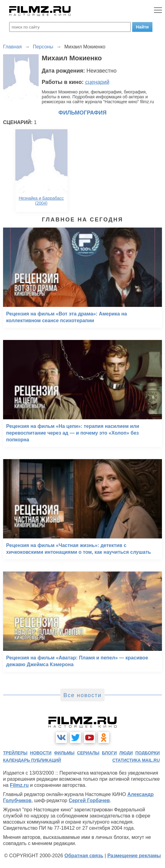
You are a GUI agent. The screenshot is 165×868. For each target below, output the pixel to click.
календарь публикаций (32, 760)
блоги (109, 753)
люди (126, 753)
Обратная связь (84, 856)
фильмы (64, 753)
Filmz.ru (19, 785)
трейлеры (15, 753)
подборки (148, 753)
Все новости (83, 695)
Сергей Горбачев (89, 800)
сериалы (88, 753)
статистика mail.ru (136, 760)
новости (41, 753)
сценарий (97, 82)
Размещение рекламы (134, 856)
